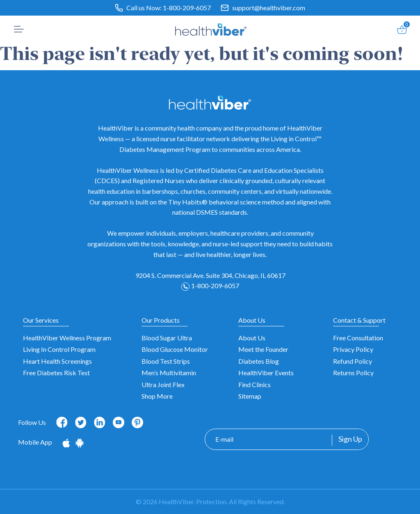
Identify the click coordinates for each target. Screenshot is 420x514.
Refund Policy (353, 361)
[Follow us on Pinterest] (137, 422)
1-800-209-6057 (187, 8)
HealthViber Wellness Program (67, 338)
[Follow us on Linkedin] (100, 421)
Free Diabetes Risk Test (56, 373)
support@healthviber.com (269, 8)
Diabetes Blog (259, 361)
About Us (252, 338)
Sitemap (250, 396)
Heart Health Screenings (57, 361)
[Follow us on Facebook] (62, 421)
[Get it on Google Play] (80, 442)
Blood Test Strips (166, 361)
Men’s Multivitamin (169, 373)
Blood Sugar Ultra (167, 338)
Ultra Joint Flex (163, 384)
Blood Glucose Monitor (175, 349)
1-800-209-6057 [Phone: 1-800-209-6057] (210, 286)
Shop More (157, 396)
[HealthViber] (211, 28)
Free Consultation (358, 338)
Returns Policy (353, 373)
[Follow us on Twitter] (81, 421)
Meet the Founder (263, 349)
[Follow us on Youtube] (119, 422)
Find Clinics (255, 384)
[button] (19, 29)
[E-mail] (268, 439)
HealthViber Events (266, 373)
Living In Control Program (59, 349)
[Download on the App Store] (67, 442)
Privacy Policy (353, 349)
